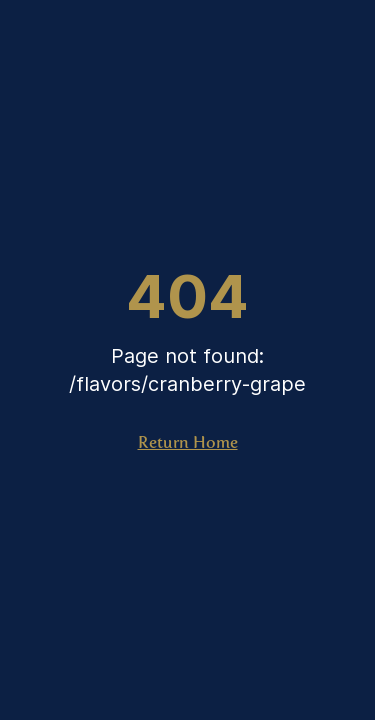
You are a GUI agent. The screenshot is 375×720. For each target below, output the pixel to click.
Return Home (188, 442)
